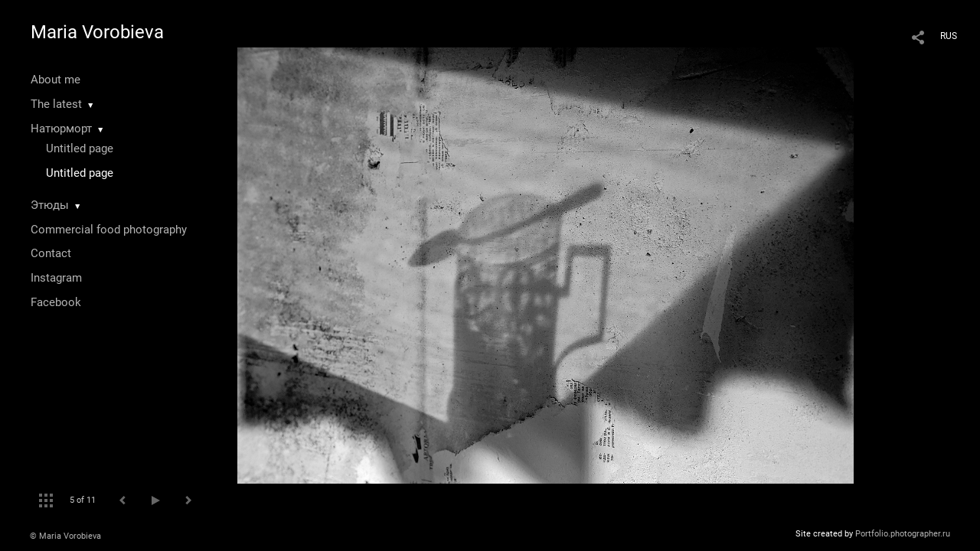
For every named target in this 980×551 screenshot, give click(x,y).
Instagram (56, 278)
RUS (949, 36)
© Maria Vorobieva (65, 536)
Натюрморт (61, 129)
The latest (56, 104)
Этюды (50, 205)
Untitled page (80, 148)
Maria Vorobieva (97, 32)
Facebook (56, 302)
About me (56, 80)
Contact (51, 253)
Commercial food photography (109, 230)
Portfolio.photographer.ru (903, 534)
